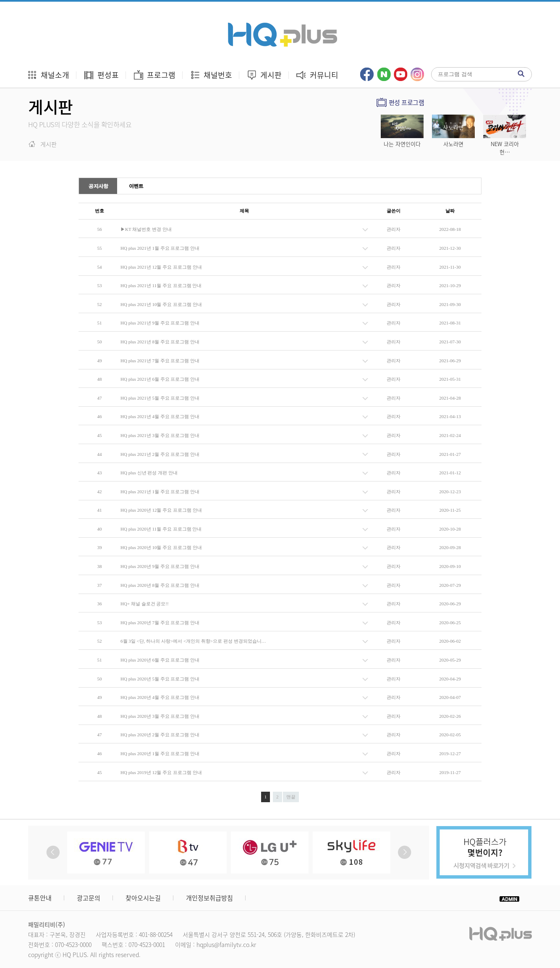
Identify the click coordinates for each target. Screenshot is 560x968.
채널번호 (211, 75)
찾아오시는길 (143, 898)
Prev (53, 852)
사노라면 (453, 144)
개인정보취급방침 (209, 898)
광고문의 (89, 898)
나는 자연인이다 (402, 144)
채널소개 (48, 75)
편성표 (101, 75)
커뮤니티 (317, 75)
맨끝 (291, 797)
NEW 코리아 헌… (505, 148)
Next (404, 852)
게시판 (264, 75)
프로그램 (154, 75)
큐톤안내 (40, 898)
